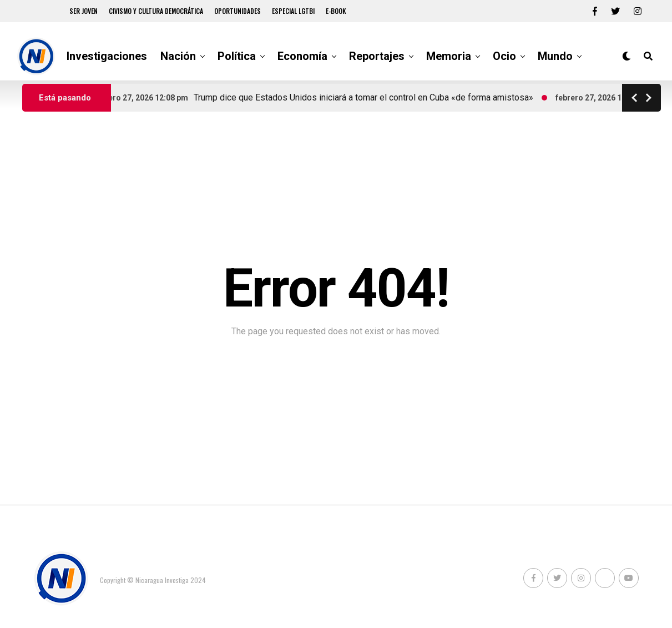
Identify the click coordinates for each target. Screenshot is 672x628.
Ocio (504, 56)
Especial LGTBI (293, 11)
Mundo (555, 56)
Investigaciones (107, 56)
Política (237, 56)
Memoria (449, 56)
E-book (336, 11)
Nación (178, 56)
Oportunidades (238, 11)
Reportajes (377, 56)
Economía (302, 56)
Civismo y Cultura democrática (156, 11)
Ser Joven (84, 11)
